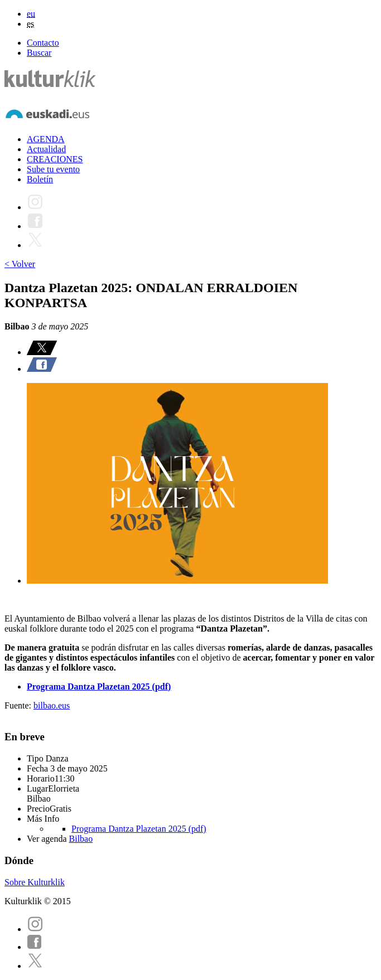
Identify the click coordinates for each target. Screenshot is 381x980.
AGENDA (46, 139)
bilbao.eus (52, 705)
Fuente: (19, 705)
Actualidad (46, 149)
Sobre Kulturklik (35, 882)
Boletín (40, 179)
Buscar (39, 53)
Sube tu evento (53, 169)
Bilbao (81, 839)
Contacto (43, 43)
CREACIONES (55, 159)
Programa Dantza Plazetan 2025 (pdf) (139, 829)
